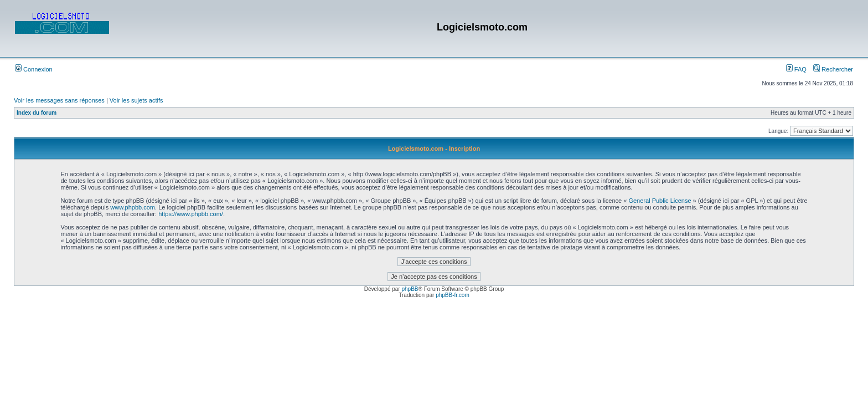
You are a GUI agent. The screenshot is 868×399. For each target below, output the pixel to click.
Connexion (34, 69)
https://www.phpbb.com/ (191, 214)
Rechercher (833, 69)
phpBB (410, 289)
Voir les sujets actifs (136, 100)
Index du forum (37, 113)
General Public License (660, 201)
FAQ (796, 69)
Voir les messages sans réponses (59, 100)
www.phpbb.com (133, 207)
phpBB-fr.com (453, 295)
